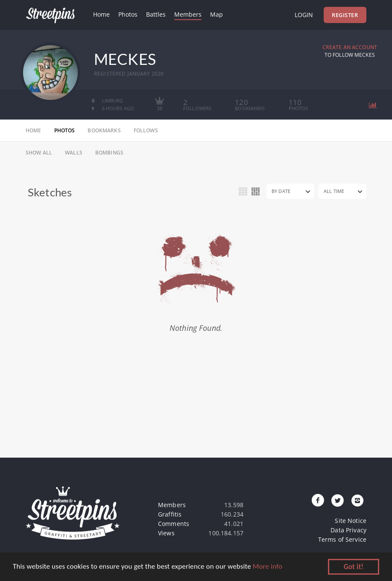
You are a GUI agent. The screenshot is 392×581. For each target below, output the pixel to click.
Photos (128, 14)
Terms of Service (342, 539)
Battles (156, 14)
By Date (281, 191)
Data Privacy (348, 530)
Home (101, 14)
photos (65, 130)
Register (345, 15)
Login (304, 15)
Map (216, 14)
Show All (39, 153)
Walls (74, 153)
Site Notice (351, 521)
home (34, 130)
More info (268, 567)
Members (188, 14)
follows (146, 130)
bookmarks (104, 130)
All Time (334, 191)
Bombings (109, 153)
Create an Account (350, 47)
